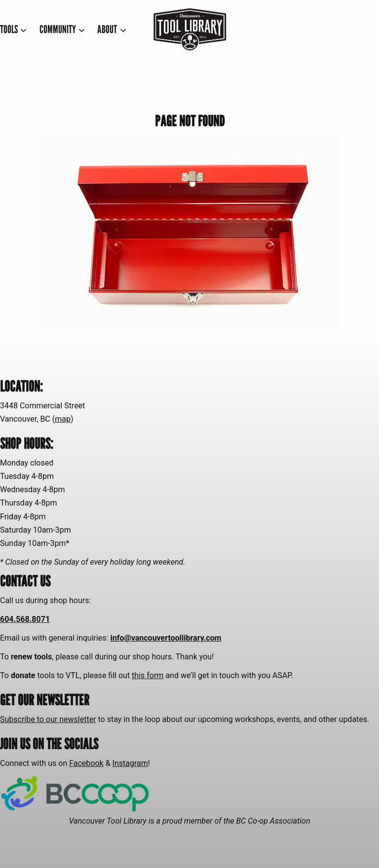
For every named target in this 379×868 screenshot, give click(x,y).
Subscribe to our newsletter (48, 719)
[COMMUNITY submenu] (62, 29)
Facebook (86, 763)
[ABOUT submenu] (112, 29)
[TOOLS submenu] (14, 29)
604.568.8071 (25, 619)
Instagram (130, 763)
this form (148, 675)
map (63, 419)
